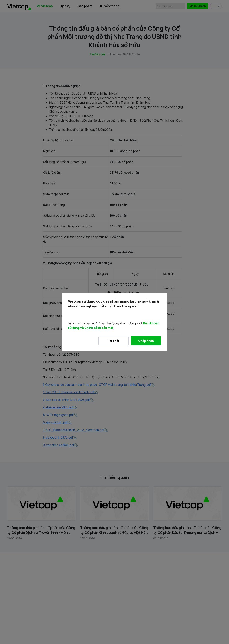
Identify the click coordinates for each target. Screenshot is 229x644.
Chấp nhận (146, 341)
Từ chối (114, 341)
